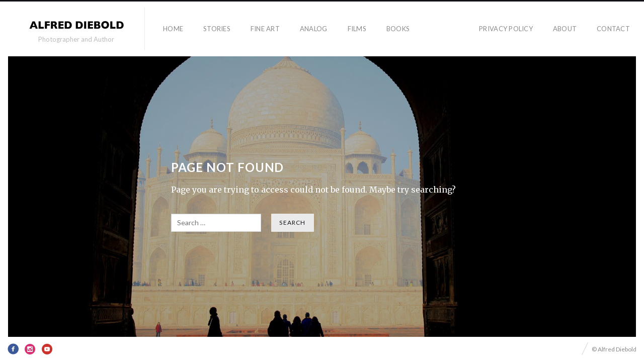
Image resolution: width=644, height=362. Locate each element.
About (565, 29)
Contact (613, 29)
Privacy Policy (506, 29)
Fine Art (265, 29)
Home (173, 29)
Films (357, 29)
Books (398, 29)
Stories (217, 29)
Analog (314, 29)
